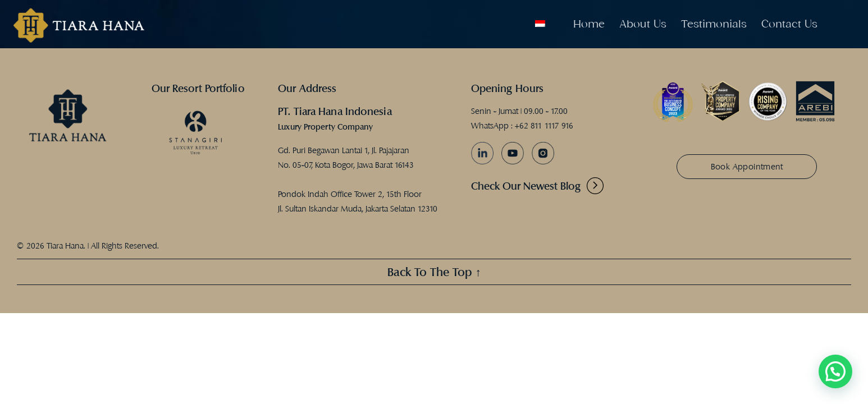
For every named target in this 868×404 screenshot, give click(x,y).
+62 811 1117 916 (544, 125)
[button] (835, 371)
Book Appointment (747, 166)
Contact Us (789, 24)
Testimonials (714, 24)
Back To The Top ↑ (434, 272)
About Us (643, 24)
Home (589, 24)
